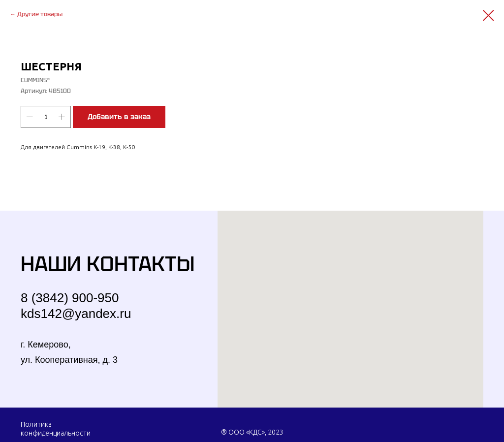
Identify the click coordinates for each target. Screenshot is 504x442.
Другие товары (40, 14)
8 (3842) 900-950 (70, 298)
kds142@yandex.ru (76, 314)
